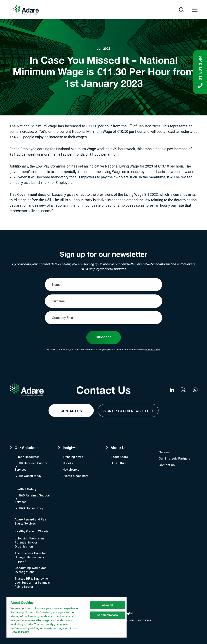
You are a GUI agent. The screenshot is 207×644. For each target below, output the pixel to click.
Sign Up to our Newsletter (128, 411)
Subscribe (104, 337)
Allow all (107, 605)
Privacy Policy (153, 350)
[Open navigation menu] (195, 10)
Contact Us (71, 411)
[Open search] (181, 10)
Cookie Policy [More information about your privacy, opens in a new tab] (20, 632)
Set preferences (107, 615)
